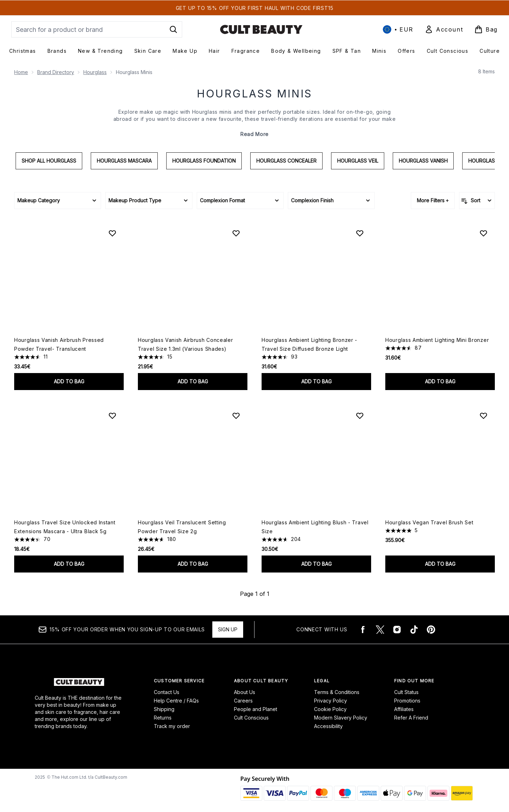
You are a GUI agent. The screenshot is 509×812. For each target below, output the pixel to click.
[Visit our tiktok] (414, 630)
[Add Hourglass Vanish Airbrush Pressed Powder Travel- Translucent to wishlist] (112, 233)
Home (21, 72)
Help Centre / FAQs (176, 701)
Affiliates (404, 709)
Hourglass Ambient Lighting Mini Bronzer (437, 340)
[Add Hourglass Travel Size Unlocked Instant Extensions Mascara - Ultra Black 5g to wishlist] (112, 416)
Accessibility (328, 726)
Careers (243, 701)
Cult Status (406, 692)
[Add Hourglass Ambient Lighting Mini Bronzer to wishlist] (483, 233)
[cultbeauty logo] (261, 29)
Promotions (407, 701)
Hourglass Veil (358, 161)
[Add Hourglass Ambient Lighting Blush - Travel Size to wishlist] (360, 416)
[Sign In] (444, 29)
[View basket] (486, 29)
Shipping (164, 709)
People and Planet (256, 709)
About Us (245, 692)
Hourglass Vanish (423, 161)
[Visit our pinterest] (431, 630)
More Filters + (433, 200)
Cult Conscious (251, 718)
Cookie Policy (330, 709)
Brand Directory (56, 72)
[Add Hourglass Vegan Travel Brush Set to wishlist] (483, 416)
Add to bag (69, 381)
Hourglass (95, 72)
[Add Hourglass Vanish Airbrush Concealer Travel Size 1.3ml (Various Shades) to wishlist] (236, 233)
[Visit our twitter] (380, 630)
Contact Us (167, 692)
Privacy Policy (331, 701)
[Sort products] (477, 201)
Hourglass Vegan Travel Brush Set (429, 522)
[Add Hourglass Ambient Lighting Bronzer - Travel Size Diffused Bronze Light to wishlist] (360, 233)
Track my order (172, 726)
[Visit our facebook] (363, 630)
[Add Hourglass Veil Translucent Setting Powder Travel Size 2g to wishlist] (236, 416)
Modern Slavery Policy (341, 718)
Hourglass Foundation (204, 161)
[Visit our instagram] (397, 630)
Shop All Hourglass (49, 161)
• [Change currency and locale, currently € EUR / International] (398, 29)
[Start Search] (173, 29)
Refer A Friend (411, 718)
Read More (254, 134)
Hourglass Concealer (286, 161)
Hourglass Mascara (124, 161)
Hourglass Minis (254, 94)
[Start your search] (97, 29)
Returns (163, 718)
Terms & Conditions (337, 692)
